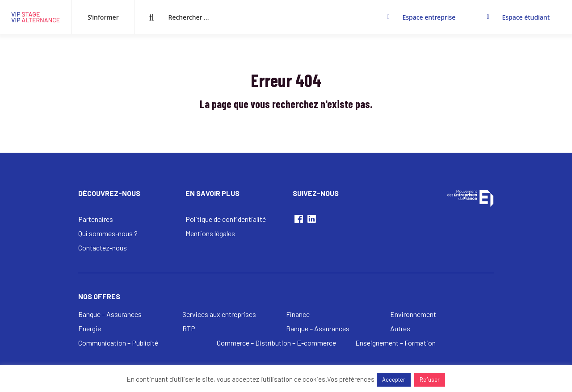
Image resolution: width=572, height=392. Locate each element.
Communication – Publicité (118, 343)
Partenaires (96, 219)
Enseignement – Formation (395, 343)
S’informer (103, 17)
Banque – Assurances (110, 314)
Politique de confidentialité (226, 219)
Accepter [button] (394, 379)
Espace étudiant (526, 17)
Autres (400, 328)
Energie (90, 328)
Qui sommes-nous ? (108, 233)
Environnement (413, 314)
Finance (298, 314)
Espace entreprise (429, 17)
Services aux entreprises (219, 314)
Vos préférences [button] (351, 379)
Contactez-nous (103, 248)
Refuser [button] (430, 379)
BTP (189, 328)
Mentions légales (210, 233)
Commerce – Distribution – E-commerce (276, 343)
